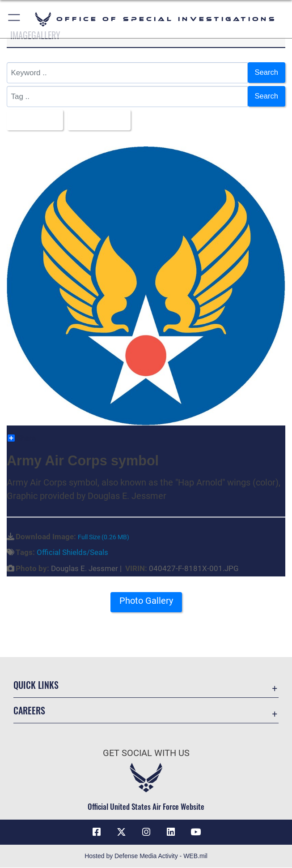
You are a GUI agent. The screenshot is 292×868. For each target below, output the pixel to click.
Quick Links (36, 685)
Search (266, 72)
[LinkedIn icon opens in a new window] (171, 833)
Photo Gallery (146, 602)
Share (22, 438)
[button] (15, 19)
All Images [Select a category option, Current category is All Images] (33, 120)
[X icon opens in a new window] (121, 833)
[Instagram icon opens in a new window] (146, 833)
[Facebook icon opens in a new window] (97, 833)
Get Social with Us (146, 753)
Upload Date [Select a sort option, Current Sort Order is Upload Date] (99, 120)
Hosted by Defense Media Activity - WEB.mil (146, 856)
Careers (29, 711)
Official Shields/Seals (72, 553)
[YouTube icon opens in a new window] (195, 833)
